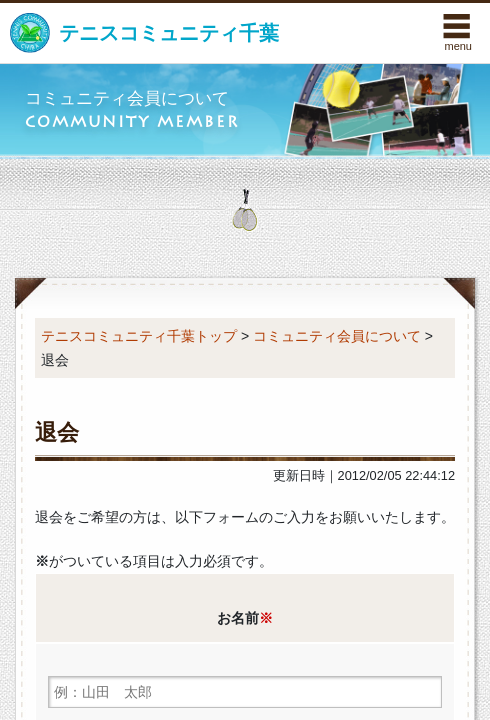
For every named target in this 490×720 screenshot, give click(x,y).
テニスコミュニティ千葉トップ (139, 336)
